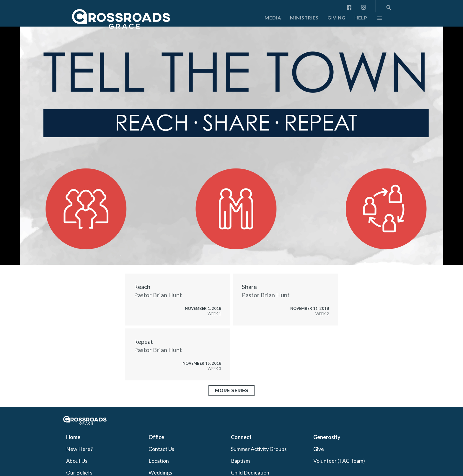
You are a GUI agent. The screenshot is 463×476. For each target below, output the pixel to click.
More (375, 19)
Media (273, 18)
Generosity (327, 437)
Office (156, 437)
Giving (336, 18)
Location (159, 461)
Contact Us (161, 449)
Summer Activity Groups (259, 449)
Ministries (304, 18)
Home (73, 437)
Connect (241, 437)
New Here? (79, 449)
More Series (232, 391)
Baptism (240, 461)
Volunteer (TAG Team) (339, 461)
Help (361, 18)
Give (319, 449)
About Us (77, 461)
